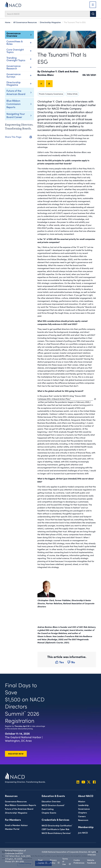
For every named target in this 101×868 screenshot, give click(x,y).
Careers (82, 816)
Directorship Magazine (50, 22)
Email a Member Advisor (16, 825)
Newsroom (83, 820)
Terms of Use (65, 861)
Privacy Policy (53, 861)
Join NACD (83, 833)
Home (8, 22)
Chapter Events (49, 813)
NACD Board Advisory (56, 833)
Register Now (16, 754)
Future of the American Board (16, 92)
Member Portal (12, 829)
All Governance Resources (25, 22)
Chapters (82, 812)
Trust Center (41, 861)
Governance (84, 809)
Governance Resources (16, 801)
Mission (82, 801)
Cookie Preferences (79, 861)
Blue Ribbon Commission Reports (14, 104)
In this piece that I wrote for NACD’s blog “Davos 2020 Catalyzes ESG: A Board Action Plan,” (65, 397)
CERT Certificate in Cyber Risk (55, 829)
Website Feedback (92, 861)
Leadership (83, 805)
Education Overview (51, 801)
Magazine (16, 813)
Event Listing (48, 809)
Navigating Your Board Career (16, 115)
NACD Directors (53, 805)
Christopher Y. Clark (52, 71)
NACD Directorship (57, 825)
